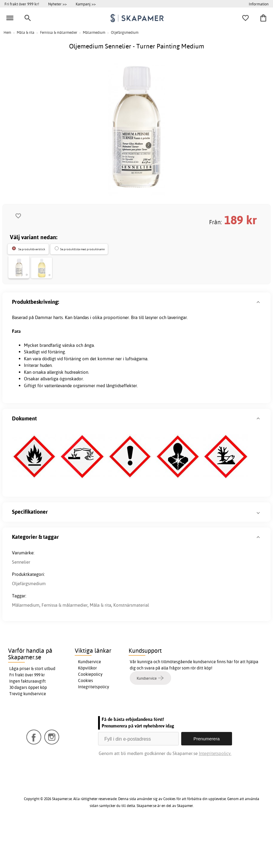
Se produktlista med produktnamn (83, 249)
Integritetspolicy (94, 731)
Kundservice (90, 706)
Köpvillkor (87, 712)
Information (259, 4)
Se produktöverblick (32, 249)
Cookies (86, 724)
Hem (7, 32)
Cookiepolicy (90, 718)
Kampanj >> (86, 4)
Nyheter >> (57, 4)
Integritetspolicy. (215, 797)
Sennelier (21, 606)
